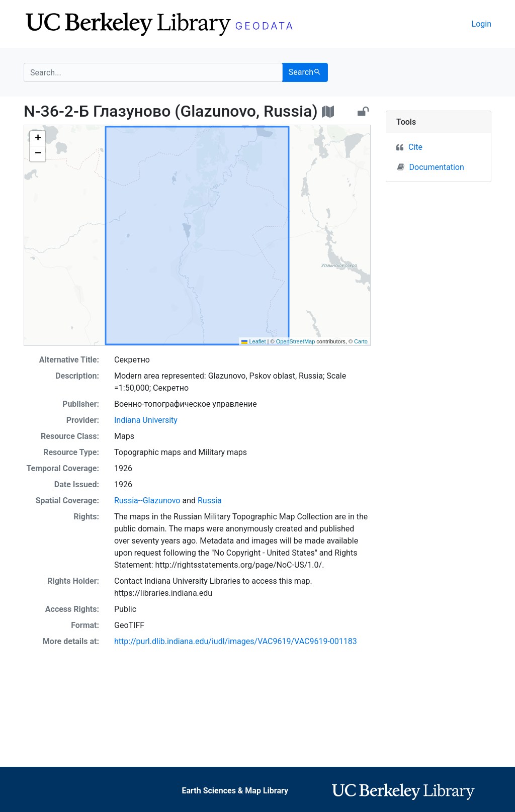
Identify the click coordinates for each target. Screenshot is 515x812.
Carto (361, 341)
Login (482, 24)
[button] (38, 139)
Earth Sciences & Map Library (235, 791)
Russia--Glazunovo (147, 501)
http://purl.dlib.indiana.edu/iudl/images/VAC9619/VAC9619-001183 (236, 641)
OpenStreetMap (296, 341)
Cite (415, 147)
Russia (210, 501)
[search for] (153, 72)
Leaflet (253, 341)
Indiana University (146, 420)
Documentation (431, 167)
